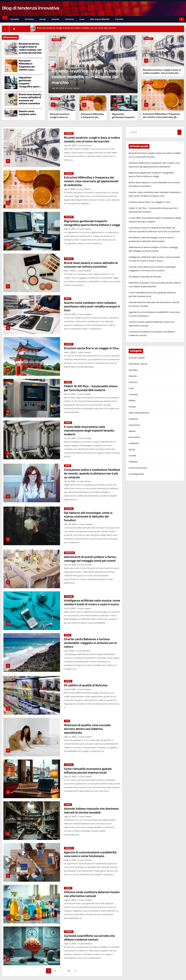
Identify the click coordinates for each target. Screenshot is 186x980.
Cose (82, 19)
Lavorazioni (134, 425)
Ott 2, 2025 (70, 651)
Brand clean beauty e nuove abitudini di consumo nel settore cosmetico (30, 99)
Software (117, 99)
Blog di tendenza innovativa (31, 8)
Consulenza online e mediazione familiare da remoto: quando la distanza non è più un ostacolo (92, 474)
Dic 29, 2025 (70, 438)
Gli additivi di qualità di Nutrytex (86, 685)
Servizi (43, 19)
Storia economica (138, 468)
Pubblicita (69, 848)
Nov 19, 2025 (71, 565)
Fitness (132, 407)
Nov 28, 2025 (71, 524)
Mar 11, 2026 (70, 229)
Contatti (119, 19)
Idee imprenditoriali (100, 19)
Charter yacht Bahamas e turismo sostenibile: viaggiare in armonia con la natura (90, 643)
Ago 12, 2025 (71, 900)
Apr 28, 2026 (58, 88)
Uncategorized (136, 474)
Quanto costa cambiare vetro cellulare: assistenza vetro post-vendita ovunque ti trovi (92, 307)
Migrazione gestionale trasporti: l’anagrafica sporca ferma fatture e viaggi (30, 85)
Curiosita (29, 19)
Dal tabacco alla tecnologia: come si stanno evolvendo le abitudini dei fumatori (88, 517)
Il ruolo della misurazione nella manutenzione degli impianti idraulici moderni (89, 431)
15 (69, 971)
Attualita (15, 19)
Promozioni (69, 553)
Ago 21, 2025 (71, 737)
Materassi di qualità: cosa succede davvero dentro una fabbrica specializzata (87, 729)
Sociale (132, 456)
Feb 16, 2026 (70, 314)
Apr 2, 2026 (70, 189)
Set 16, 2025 (70, 689)
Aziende (55, 19)
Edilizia (132, 401)
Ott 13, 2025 (70, 608)
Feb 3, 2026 (70, 352)
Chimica (68, 681)
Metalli (132, 431)
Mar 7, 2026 (70, 271)
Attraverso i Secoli (138, 364)
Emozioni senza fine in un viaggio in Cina (91, 348)
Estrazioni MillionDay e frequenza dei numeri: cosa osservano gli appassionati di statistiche (28, 70)
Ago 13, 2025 (71, 777)
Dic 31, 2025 (70, 394)
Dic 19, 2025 (70, 481)
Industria (69, 19)
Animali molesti (137, 358)
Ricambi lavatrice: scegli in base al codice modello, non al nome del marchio (30, 48)
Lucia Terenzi (72, 88)
